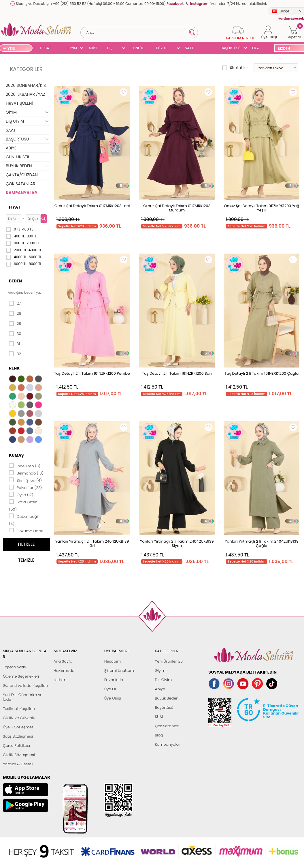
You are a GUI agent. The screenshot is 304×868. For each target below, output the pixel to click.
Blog (159, 735)
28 (15, 314)
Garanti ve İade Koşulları (25, 686)
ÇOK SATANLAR (20, 184)
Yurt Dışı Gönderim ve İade (23, 697)
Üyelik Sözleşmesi (19, 727)
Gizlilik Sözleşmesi (19, 755)
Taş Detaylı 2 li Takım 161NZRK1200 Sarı (177, 373)
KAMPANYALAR (21, 193)
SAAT (189, 48)
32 (15, 354)
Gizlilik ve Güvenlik (19, 718)
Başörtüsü (164, 707)
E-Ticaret (134, 854)
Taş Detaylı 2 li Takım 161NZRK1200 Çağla (261, 373)
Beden (15, 281)
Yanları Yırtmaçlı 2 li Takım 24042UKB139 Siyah (177, 543)
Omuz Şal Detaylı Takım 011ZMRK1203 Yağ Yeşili (261, 208)
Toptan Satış (14, 667)
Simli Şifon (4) (25, 480)
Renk (14, 368)
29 (15, 324)
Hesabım (113, 661)
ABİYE (93, 48)
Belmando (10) (26, 473)
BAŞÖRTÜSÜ (231, 48)
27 (15, 303)
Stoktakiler (235, 68)
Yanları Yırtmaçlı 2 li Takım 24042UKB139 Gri (92, 543)
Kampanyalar (167, 744)
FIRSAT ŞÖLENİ (46, 49)
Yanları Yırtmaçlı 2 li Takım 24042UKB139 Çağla (262, 543)
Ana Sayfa (63, 661)
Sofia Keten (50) (23, 505)
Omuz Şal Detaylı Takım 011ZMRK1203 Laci (92, 206)
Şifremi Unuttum (119, 671)
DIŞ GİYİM (112, 49)
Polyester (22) (25, 487)
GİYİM (72, 48)
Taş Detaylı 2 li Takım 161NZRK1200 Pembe (92, 373)
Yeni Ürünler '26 (169, 661)
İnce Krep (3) (25, 466)
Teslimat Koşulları (19, 709)
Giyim (160, 671)
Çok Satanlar (167, 726)
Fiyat (15, 207)
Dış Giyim (163, 680)
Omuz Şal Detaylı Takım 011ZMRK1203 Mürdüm (177, 208)
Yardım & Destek (18, 764)
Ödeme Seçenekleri (21, 676)
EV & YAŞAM (258, 49)
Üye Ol (110, 689)
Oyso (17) (21, 494)
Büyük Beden (167, 698)
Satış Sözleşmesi (18, 736)
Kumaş (16, 455)
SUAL (207, 49)
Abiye (160, 689)
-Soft (120, 854)
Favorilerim (114, 680)
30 (15, 334)
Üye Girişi (113, 698)
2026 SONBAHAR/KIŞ (26, 85)
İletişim (60, 680)
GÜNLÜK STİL (137, 49)
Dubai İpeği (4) (23, 520)
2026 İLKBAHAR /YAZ (26, 94)
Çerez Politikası (16, 746)
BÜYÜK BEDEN (161, 49)
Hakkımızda (64, 671)
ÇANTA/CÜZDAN (22, 175)
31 (14, 344)
